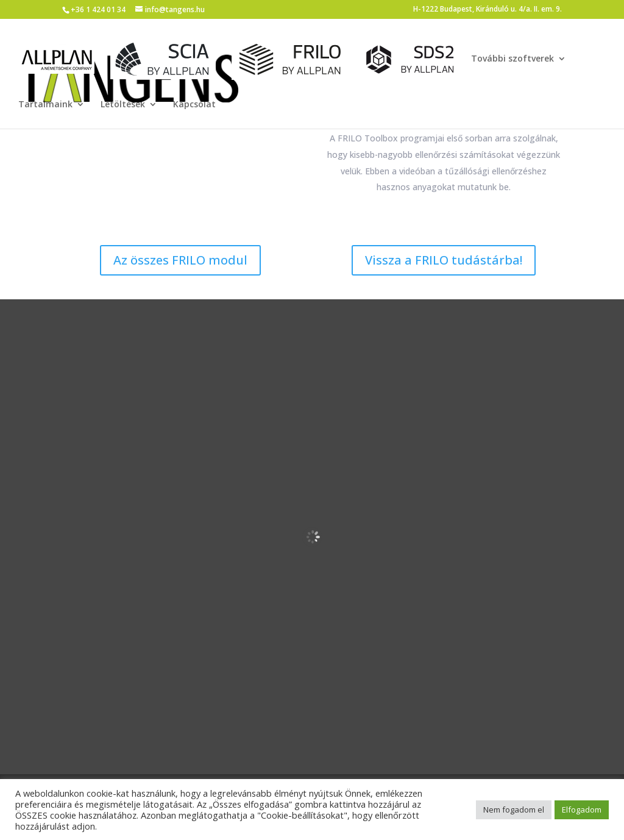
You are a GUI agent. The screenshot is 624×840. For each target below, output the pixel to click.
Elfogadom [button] (582, 810)
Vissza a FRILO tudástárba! (444, 260)
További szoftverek (512, 59)
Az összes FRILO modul (180, 260)
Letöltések (123, 105)
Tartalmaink (45, 105)
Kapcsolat (194, 105)
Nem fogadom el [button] (514, 810)
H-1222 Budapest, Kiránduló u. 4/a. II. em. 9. (487, 10)
